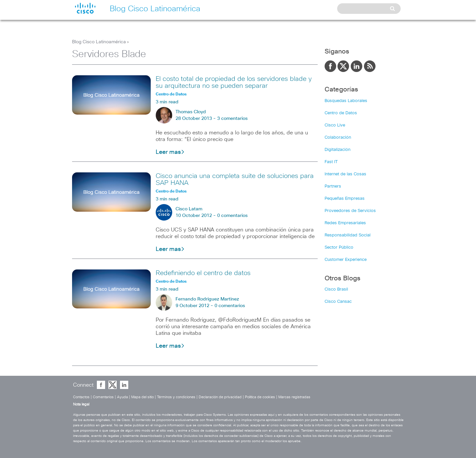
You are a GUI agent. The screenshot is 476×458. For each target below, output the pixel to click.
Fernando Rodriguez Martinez (207, 299)
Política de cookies (260, 397)
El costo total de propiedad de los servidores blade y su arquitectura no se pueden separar (234, 82)
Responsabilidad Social (348, 235)
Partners (333, 186)
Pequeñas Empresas (345, 199)
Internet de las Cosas (345, 174)
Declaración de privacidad (220, 397)
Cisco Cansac (338, 302)
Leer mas (170, 152)
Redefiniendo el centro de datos (203, 273)
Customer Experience (346, 260)
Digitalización (337, 150)
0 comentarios (232, 216)
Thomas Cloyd (191, 112)
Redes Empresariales (345, 223)
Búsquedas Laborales (346, 101)
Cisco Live (335, 125)
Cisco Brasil (336, 289)
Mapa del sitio (142, 397)
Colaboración (338, 138)
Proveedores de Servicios (350, 211)
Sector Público (339, 247)
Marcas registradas (294, 397)
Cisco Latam (189, 209)
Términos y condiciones (176, 397)
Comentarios (103, 397)
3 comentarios (232, 119)
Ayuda (122, 397)
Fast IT (331, 162)
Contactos (81, 397)
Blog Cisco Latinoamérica (99, 42)
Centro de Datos (341, 113)
